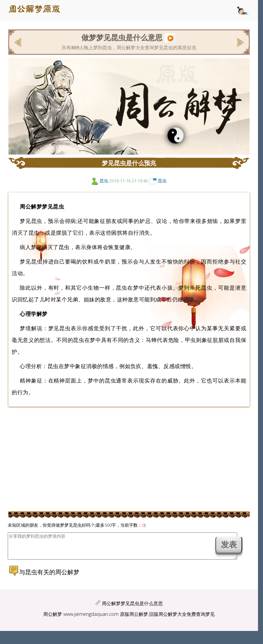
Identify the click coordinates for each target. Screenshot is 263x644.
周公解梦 (53, 619)
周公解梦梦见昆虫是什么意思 (132, 608)
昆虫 (104, 181)
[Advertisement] (129, 459)
